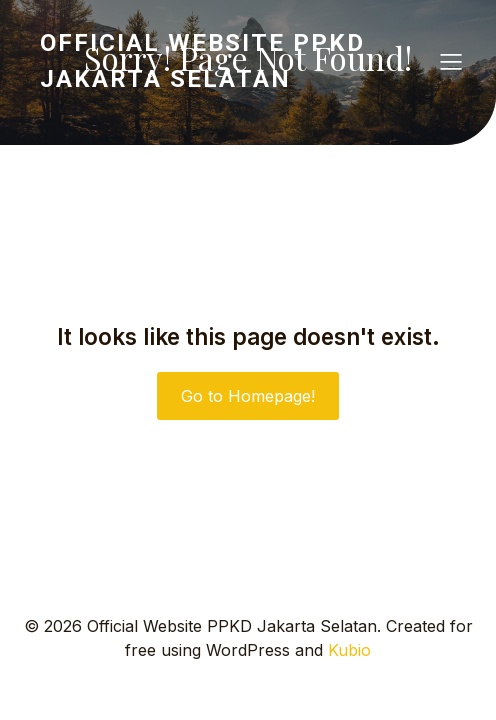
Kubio (349, 650)
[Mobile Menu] (451, 61)
